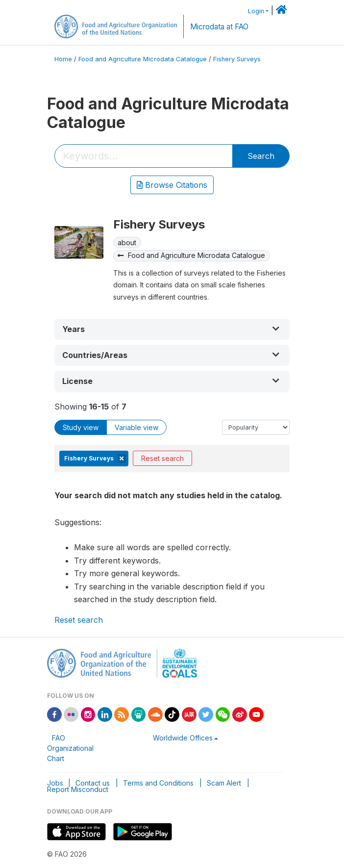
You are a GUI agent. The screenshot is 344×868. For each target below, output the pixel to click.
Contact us (93, 783)
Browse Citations (172, 185)
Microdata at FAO (219, 27)
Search (261, 156)
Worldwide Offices (183, 738)
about (127, 243)
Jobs (55, 783)
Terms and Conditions (158, 783)
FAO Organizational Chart (70, 748)
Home (63, 59)
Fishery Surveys (237, 59)
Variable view (136, 427)
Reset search (162, 458)
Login (256, 11)
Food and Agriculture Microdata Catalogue (143, 59)
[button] (172, 329)
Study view (81, 427)
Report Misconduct (78, 789)
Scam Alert (224, 783)
